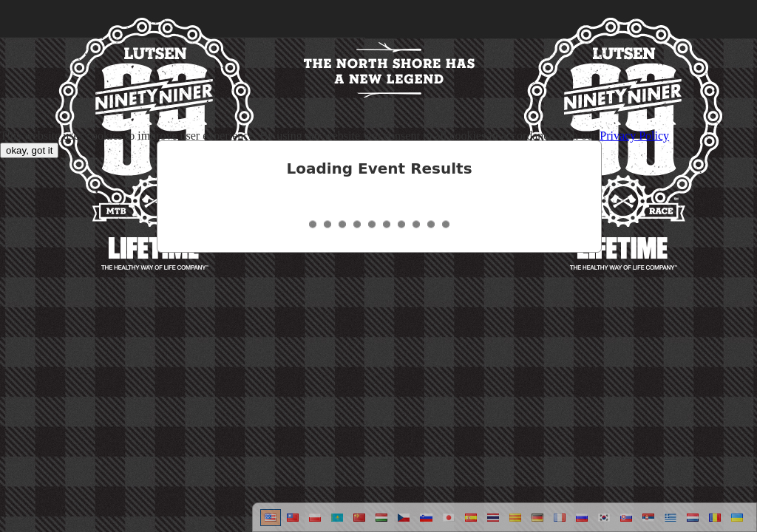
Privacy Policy (634, 136)
